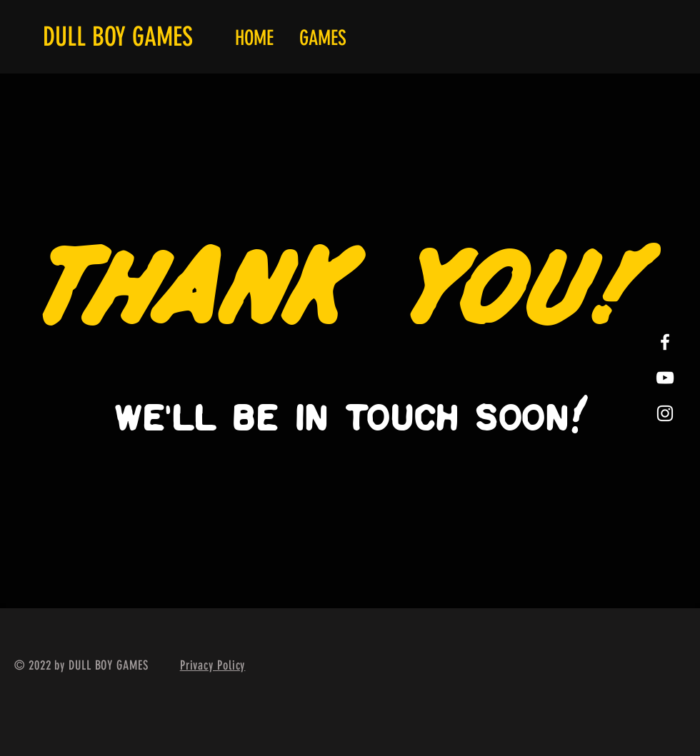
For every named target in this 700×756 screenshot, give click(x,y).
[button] (323, 38)
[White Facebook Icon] (665, 342)
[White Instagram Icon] (665, 413)
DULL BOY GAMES (118, 36)
